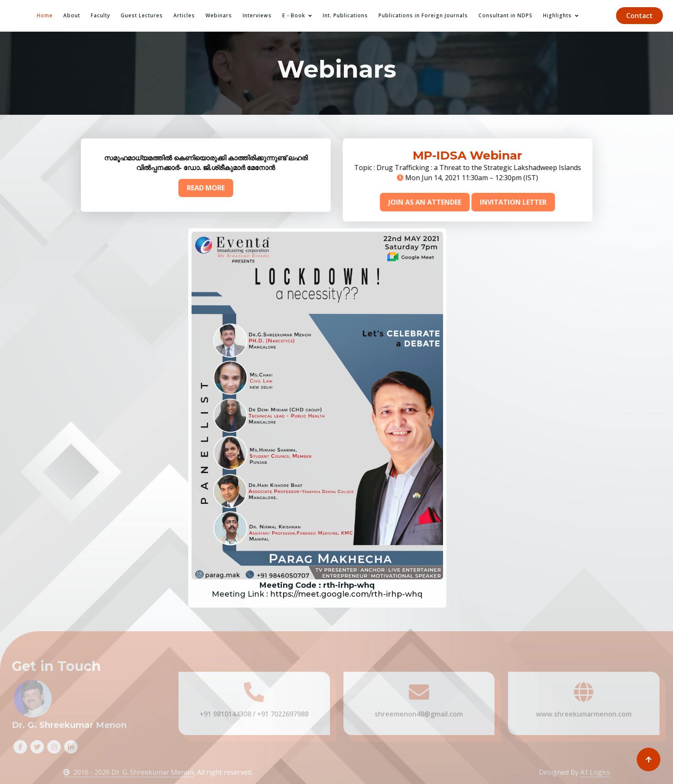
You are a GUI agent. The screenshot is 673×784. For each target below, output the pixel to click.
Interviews (257, 15)
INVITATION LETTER (526, 202)
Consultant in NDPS (505, 15)
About (72, 15)
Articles (184, 15)
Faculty (100, 15)
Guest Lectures (142, 15)
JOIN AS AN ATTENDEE (437, 202)
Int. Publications (345, 15)
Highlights (557, 15)
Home (45, 15)
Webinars (219, 15)
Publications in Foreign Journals (423, 15)
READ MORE (193, 188)
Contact (639, 16)
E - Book (294, 15)
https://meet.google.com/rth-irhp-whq (315, 594)
